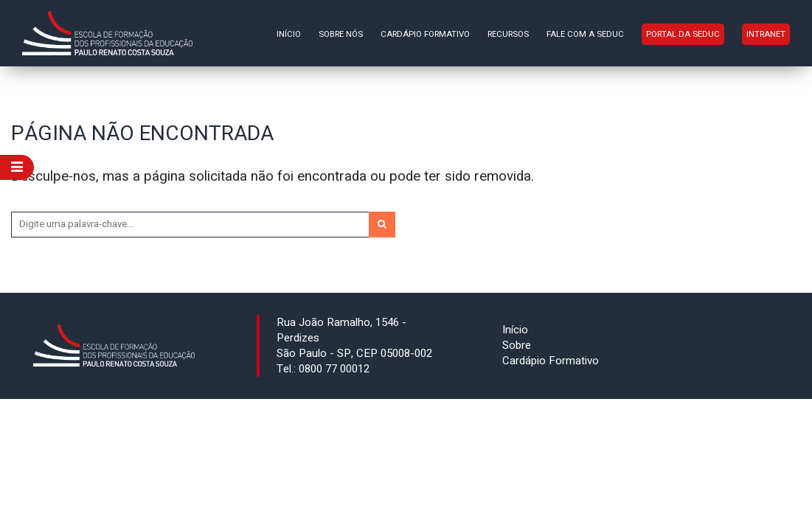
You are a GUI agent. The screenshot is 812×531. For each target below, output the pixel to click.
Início (289, 34)
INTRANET (766, 34)
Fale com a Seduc (585, 34)
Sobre (517, 345)
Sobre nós (341, 34)
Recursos (508, 34)
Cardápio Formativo (425, 34)
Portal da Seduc (683, 34)
